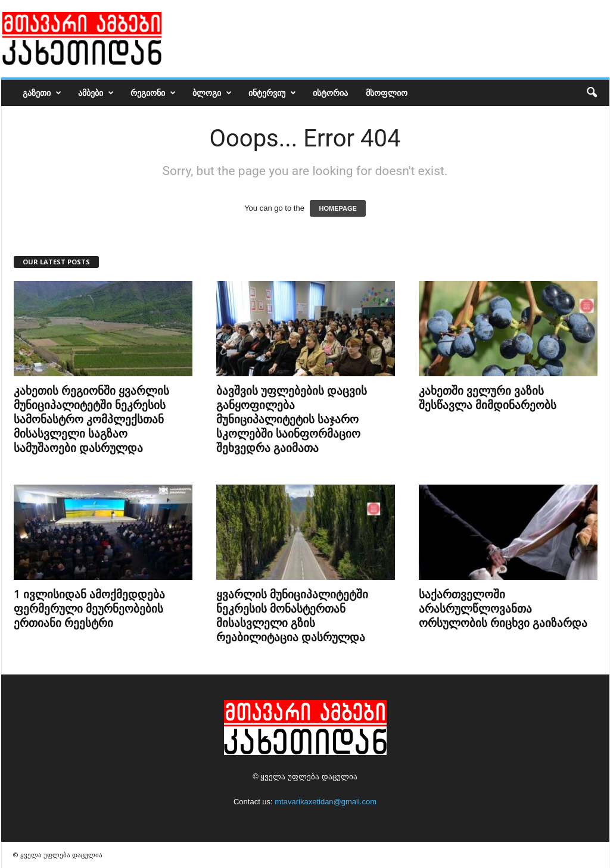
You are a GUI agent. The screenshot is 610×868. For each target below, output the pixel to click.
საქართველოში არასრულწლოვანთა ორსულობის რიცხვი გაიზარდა (503, 608)
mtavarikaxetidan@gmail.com (326, 802)
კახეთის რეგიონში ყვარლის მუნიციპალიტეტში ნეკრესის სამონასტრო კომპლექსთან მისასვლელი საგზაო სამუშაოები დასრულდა (91, 419)
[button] (592, 93)
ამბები (96, 93)
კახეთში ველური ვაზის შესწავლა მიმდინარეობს (488, 398)
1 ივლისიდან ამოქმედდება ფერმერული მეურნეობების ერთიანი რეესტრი (89, 608)
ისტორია (330, 93)
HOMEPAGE (337, 208)
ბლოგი (212, 93)
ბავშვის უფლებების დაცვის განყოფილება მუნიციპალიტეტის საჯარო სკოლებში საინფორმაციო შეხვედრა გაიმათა (292, 419)
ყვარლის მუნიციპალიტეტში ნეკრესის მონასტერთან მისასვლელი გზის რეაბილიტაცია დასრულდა (292, 616)
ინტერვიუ (272, 93)
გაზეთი (42, 93)
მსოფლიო (387, 93)
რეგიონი (153, 93)
